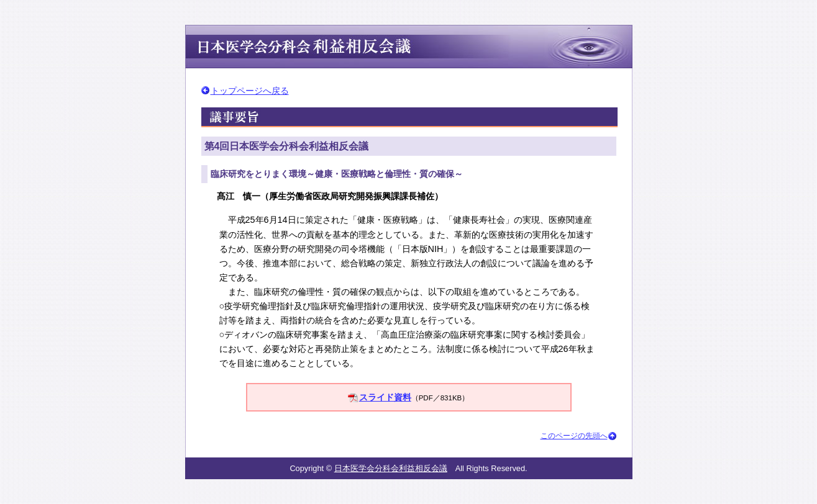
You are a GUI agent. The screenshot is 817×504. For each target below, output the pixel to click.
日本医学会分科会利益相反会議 (391, 468)
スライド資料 (385, 397)
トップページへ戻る (250, 91)
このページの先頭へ (574, 436)
